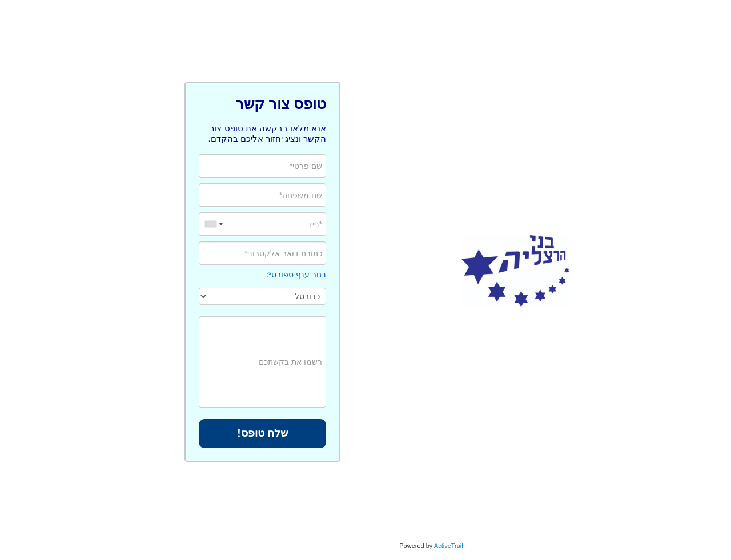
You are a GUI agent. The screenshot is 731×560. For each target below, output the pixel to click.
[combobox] (147, 224)
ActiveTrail (383, 546)
